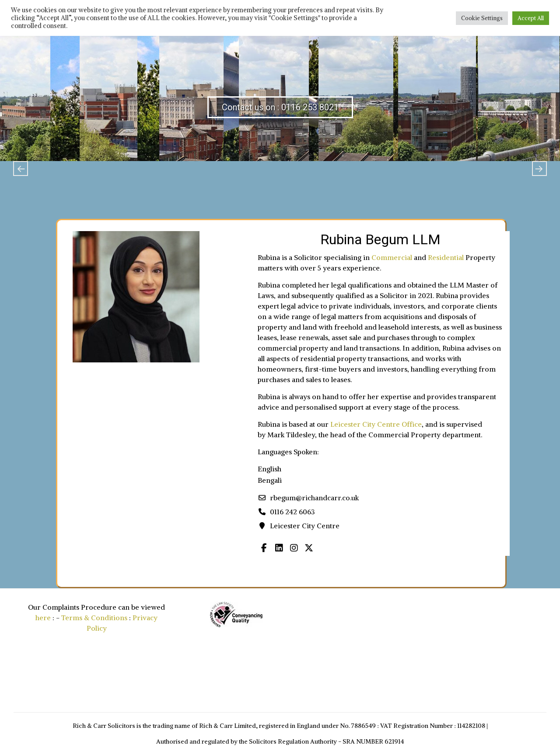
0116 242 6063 (292, 512)
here (43, 618)
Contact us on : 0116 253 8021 (280, 107)
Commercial (392, 257)
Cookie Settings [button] (482, 18)
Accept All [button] (531, 18)
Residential (446, 257)
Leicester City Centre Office (376, 424)
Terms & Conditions (94, 618)
